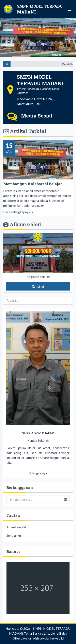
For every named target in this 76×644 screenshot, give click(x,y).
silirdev (62, 633)
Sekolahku (14, 535)
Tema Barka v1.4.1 (37, 633)
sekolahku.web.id (52, 638)
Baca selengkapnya (18, 215)
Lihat (38, 286)
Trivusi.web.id (16, 527)
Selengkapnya (38, 473)
